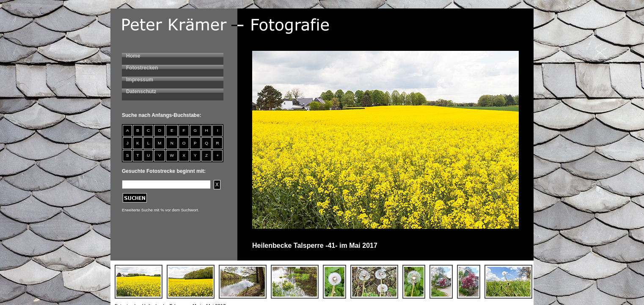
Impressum (140, 80)
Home (133, 56)
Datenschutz (141, 91)
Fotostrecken (142, 68)
